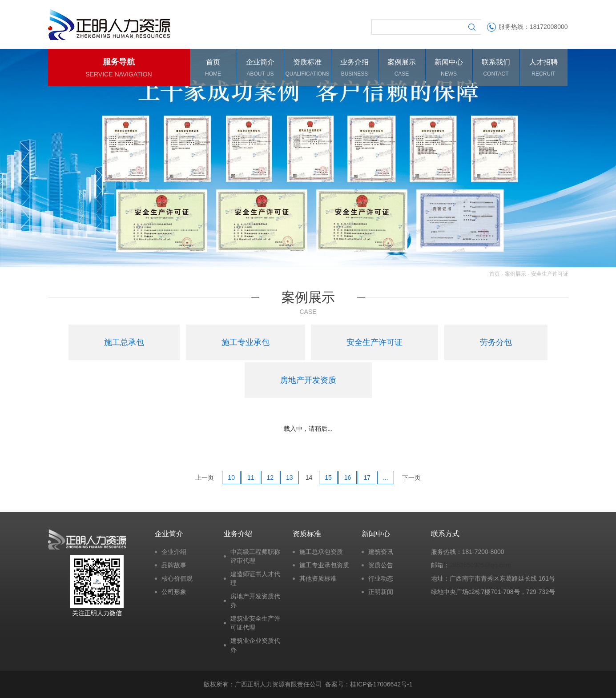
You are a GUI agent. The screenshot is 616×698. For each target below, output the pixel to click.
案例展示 (515, 274)
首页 (495, 274)
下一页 (411, 477)
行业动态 (381, 578)
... (386, 477)
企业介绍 (174, 552)
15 (328, 477)
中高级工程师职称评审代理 (255, 556)
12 (270, 477)
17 (367, 477)
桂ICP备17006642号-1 (381, 684)
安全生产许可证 (550, 274)
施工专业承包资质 (324, 565)
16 (348, 477)
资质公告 (381, 565)
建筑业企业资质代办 (255, 645)
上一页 (205, 477)
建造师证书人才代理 (255, 578)
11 (251, 477)
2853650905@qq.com (480, 565)
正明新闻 (381, 592)
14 (309, 477)
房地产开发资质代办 (255, 601)
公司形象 (174, 592)
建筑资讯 (381, 552)
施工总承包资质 (321, 552)
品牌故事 (174, 565)
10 (231, 477)
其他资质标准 (318, 578)
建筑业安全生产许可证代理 (255, 623)
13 (290, 477)
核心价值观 (177, 578)
